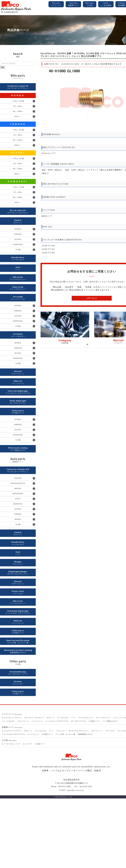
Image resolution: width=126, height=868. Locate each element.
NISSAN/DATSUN (18, 528)
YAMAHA (18, 128)
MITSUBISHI (18, 540)
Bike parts (56, 4)
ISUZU (18, 546)
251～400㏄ (18, 108)
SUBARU (18, 564)
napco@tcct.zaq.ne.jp (75, 859)
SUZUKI (18, 160)
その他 (18, 268)
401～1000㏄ (18, 114)
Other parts (90, 4)
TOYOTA (18, 523)
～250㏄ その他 (18, 103)
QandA (106, 4)
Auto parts (73, 4)
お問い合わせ (92, 298)
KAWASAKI (18, 191)
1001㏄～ (18, 120)
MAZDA (18, 534)
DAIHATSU (18, 552)
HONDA (18, 97)
